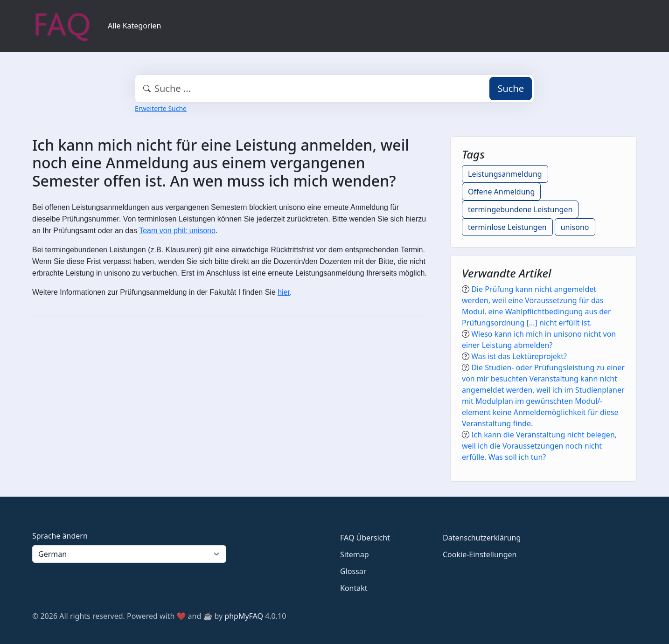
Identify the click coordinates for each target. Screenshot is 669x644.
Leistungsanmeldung (505, 174)
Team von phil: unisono (177, 231)
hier (284, 292)
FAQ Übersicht (365, 538)
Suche (511, 88)
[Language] (129, 554)
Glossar (353, 571)
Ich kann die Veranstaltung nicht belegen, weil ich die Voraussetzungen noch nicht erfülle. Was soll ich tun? (539, 446)
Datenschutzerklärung (482, 538)
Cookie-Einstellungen (480, 554)
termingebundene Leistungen (520, 209)
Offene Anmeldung (501, 192)
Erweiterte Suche (161, 108)
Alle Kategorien (135, 26)
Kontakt (354, 588)
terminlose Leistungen (507, 227)
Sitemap (355, 554)
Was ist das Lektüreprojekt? (519, 356)
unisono (575, 227)
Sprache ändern (60, 536)
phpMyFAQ (244, 616)
